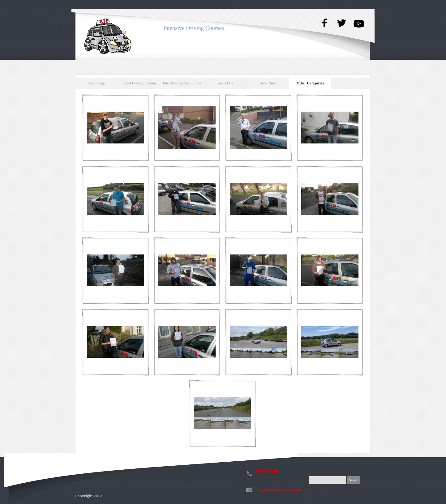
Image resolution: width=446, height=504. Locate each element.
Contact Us (225, 83)
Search (354, 480)
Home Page (97, 83)
